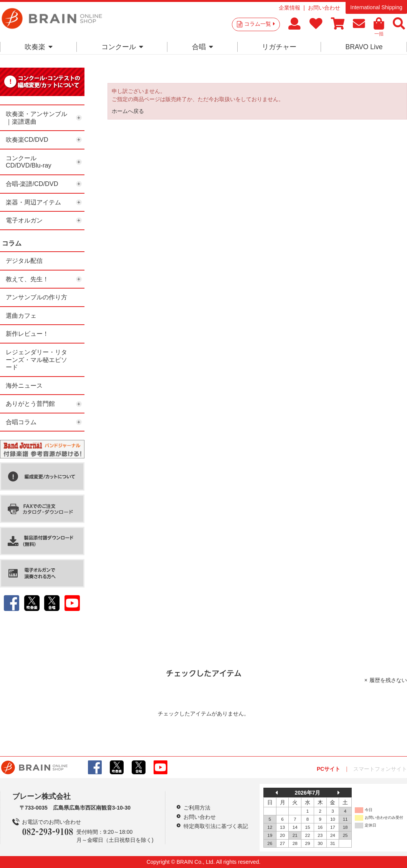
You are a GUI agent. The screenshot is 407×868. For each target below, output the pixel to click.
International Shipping (376, 7)
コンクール (122, 47)
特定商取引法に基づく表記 (216, 826)
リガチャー (279, 47)
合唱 (203, 47)
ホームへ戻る (128, 111)
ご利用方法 (197, 808)
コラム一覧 (260, 24)
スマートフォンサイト (380, 769)
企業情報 (290, 8)
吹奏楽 (39, 47)
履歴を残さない (388, 680)
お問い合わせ (324, 8)
